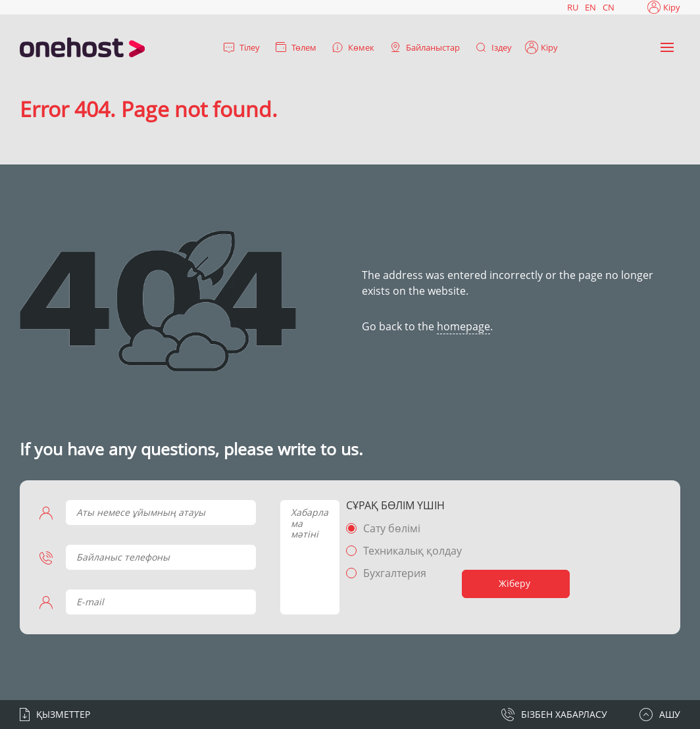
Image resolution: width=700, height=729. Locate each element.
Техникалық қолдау (413, 551)
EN (590, 7)
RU (573, 7)
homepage (463, 326)
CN (609, 7)
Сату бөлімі (392, 528)
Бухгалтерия (395, 573)
